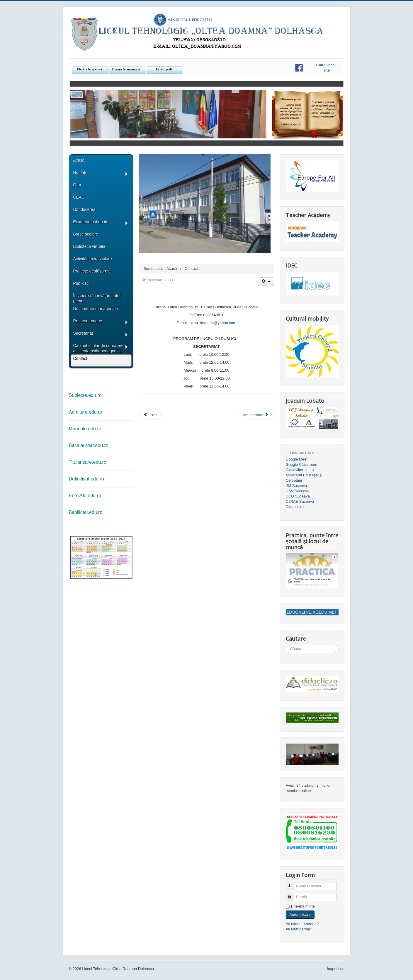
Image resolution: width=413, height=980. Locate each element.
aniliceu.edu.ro (87, 512)
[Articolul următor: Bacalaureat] (256, 415)
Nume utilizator (293, 884)
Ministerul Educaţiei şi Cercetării (304, 478)
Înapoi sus (335, 969)
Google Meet (297, 459)
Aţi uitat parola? (299, 929)
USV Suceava (298, 491)
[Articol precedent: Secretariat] (151, 415)
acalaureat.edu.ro (90, 445)
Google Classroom (302, 464)
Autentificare (300, 914)
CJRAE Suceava (300, 501)
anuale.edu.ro (87, 429)
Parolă (293, 894)
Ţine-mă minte (303, 906)
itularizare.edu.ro (89, 462)
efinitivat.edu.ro (88, 479)
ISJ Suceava (296, 486)
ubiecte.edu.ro (87, 395)
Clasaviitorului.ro (300, 470)
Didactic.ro (295, 507)
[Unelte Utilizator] (266, 282)
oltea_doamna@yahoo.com (213, 323)
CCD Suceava (298, 496)
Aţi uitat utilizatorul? (302, 924)
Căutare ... (286, 645)
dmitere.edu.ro (87, 412)
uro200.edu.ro (86, 496)
